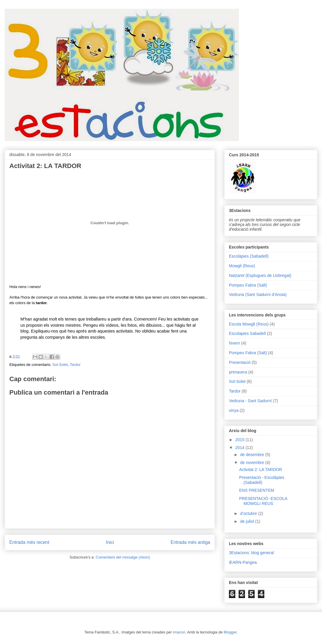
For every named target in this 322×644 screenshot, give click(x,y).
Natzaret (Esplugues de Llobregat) (260, 275)
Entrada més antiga (190, 542)
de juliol (248, 521)
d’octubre (249, 513)
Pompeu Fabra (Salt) (248, 285)
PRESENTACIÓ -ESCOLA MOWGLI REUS (263, 501)
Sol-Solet (60, 365)
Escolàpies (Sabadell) (249, 256)
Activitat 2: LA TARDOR (261, 470)
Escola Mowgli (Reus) (249, 324)
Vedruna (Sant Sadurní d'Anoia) (258, 294)
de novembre (253, 463)
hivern (234, 343)
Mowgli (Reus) (242, 266)
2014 (240, 448)
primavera (238, 372)
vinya (234, 410)
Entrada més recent (29, 542)
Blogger (230, 632)
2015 (240, 440)
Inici (110, 542)
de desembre (253, 455)
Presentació (240, 362)
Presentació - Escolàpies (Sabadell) (262, 480)
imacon (179, 632)
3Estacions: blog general (251, 553)
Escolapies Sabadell (247, 333)
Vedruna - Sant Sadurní (250, 401)
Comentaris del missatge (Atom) (123, 557)
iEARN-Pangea (243, 562)
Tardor (75, 365)
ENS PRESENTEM (257, 490)
